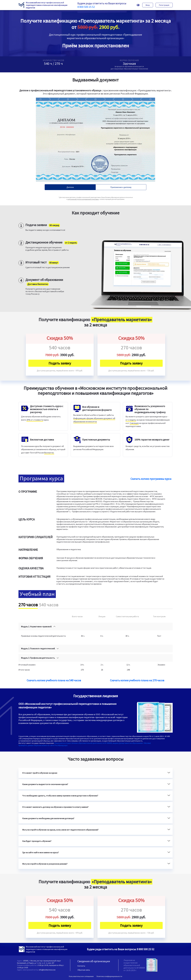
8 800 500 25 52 (86, 7)
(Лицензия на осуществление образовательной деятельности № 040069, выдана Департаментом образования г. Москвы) (103, 743)
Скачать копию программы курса (151, 479)
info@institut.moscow (47, 970)
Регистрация (164, 5)
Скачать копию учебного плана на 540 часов (54, 680)
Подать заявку (60, 363)
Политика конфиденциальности (109, 976)
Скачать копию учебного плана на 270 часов (137, 680)
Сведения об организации (94, 961)
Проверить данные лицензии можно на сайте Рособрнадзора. (43, 745)
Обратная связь (84, 970)
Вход (148, 5)
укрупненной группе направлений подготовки (83, 199)
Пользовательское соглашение (81, 976)
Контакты (81, 966)
